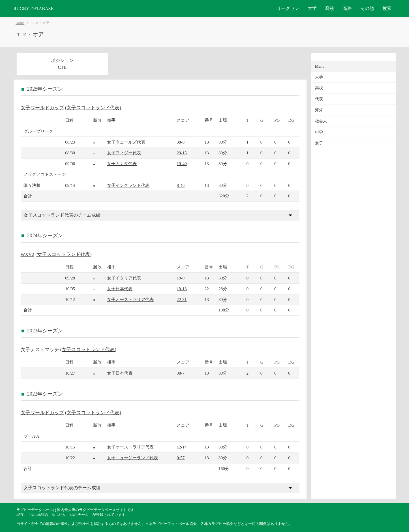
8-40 (181, 185)
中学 (319, 132)
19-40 (182, 164)
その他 (367, 8)
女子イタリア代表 (124, 278)
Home (20, 23)
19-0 (181, 278)
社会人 (321, 121)
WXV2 (27, 254)
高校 (330, 8)
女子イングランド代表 (128, 185)
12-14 (182, 447)
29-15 (182, 153)
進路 (347, 8)
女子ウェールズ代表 (126, 142)
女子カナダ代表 (122, 164)
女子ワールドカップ (42, 108)
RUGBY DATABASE (34, 9)
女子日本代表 (120, 289)
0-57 (181, 458)
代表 (319, 99)
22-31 (182, 299)
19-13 (182, 289)
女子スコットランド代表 (93, 108)
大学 (312, 8)
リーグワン (288, 8)
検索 (387, 8)
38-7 (181, 373)
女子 (319, 143)
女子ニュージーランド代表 (132, 458)
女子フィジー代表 (124, 153)
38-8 (181, 142)
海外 (319, 110)
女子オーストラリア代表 (130, 299)
